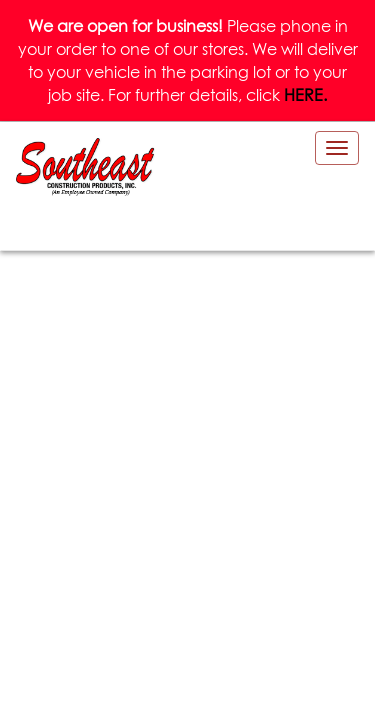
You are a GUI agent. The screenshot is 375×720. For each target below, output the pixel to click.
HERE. (305, 95)
